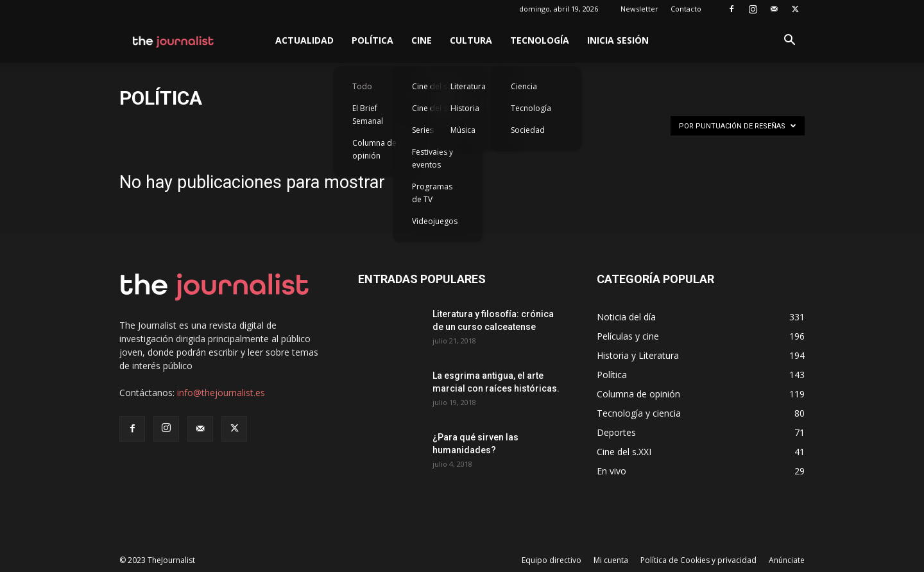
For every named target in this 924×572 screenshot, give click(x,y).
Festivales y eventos (432, 158)
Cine (422, 40)
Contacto (686, 9)
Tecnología (540, 40)
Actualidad (304, 40)
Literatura (468, 86)
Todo (362, 86)
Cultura (471, 40)
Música (463, 130)
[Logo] (174, 40)
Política (372, 40)
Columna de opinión (374, 149)
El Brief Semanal (368, 115)
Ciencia (524, 86)
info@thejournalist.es (221, 393)
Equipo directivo (552, 560)
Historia (465, 108)
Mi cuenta (611, 560)
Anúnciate (787, 560)
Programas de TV (432, 193)
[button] (789, 41)
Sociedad (528, 130)
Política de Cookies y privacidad (698, 560)
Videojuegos (435, 221)
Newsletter (639, 9)
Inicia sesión (618, 40)
